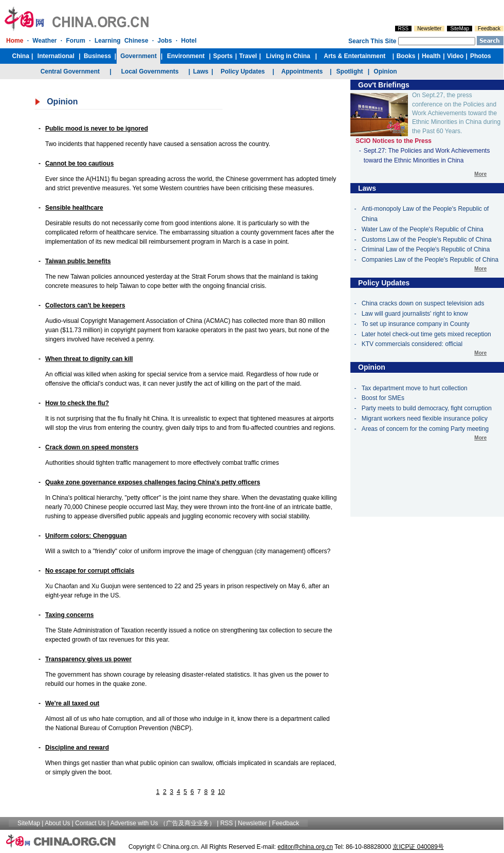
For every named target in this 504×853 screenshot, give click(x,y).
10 (221, 792)
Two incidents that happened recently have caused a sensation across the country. (158, 144)
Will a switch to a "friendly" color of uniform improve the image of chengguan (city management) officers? (188, 551)
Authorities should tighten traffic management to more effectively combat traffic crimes (162, 463)
